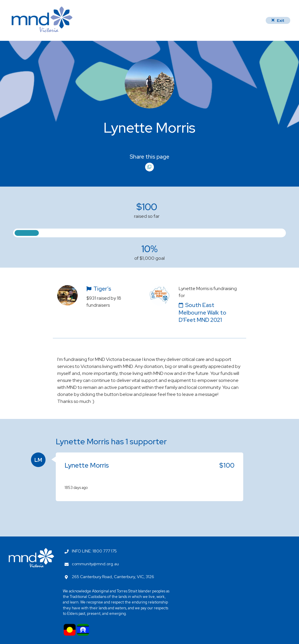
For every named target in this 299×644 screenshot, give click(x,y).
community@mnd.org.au (95, 564)
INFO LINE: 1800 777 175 (94, 551)
